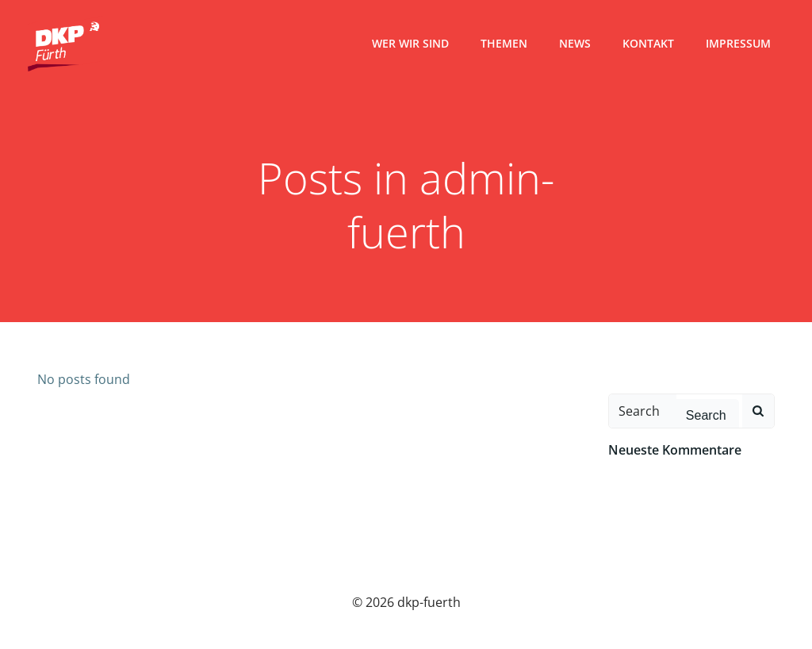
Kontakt (648, 43)
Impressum (738, 43)
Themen (504, 43)
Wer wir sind (410, 43)
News (575, 43)
